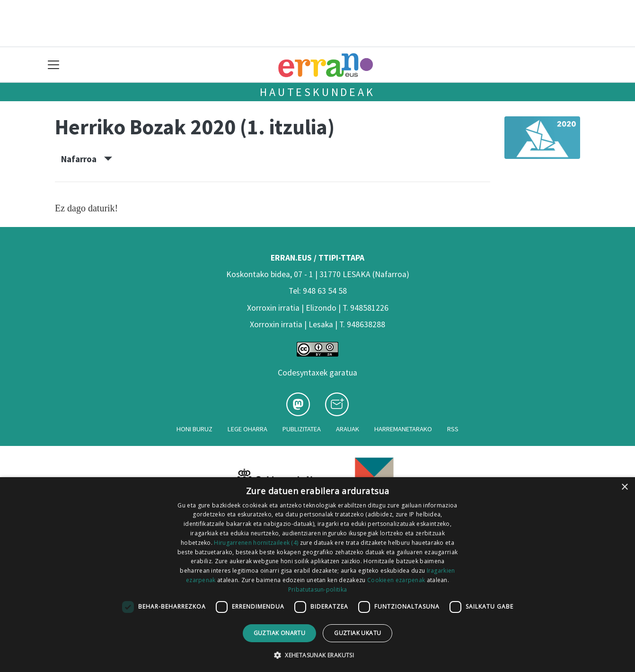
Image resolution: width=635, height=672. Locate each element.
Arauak (348, 429)
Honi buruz (194, 429)
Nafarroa (87, 159)
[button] (317, 655)
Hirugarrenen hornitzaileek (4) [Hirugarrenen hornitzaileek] (256, 543)
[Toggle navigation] (54, 65)
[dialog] (317, 575)
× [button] (624, 487)
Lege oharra (247, 429)
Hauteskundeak (317, 92)
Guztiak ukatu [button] (357, 633)
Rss (453, 429)
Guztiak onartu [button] (280, 633)
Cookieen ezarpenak (396, 580)
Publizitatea (302, 429)
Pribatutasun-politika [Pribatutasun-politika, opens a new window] (317, 589)
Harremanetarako (403, 429)
